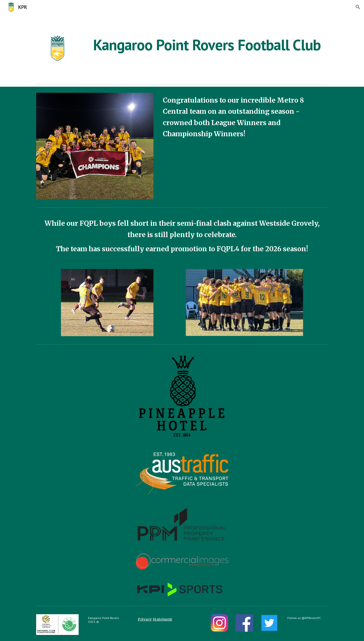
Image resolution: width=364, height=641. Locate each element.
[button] (358, 7)
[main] (207, 45)
